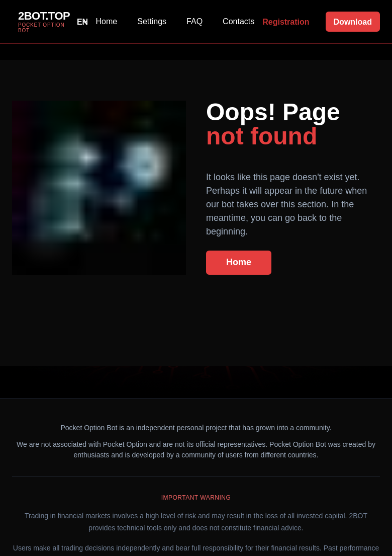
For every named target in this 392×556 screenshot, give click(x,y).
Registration (286, 22)
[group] (41, 22)
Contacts (238, 21)
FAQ (194, 21)
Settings (152, 21)
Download (353, 22)
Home (107, 21)
